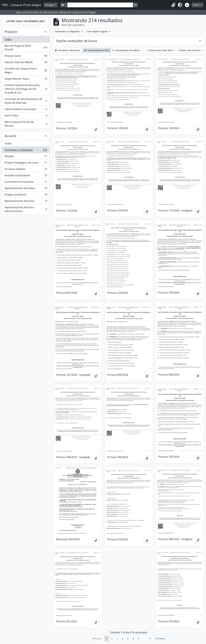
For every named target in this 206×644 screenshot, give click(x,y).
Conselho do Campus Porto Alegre (26, 70)
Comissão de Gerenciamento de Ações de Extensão (26, 101)
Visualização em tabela (126, 50)
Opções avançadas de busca (76, 41)
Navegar (50, 5)
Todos (8, 39)
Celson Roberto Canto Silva (26, 110)
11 (150, 639)
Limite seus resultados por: (26, 21)
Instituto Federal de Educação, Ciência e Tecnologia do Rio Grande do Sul (26, 89)
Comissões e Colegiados (26, 151)
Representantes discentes (26, 189)
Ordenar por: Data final (161, 50)
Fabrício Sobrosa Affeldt (26, 63)
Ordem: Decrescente (190, 50)
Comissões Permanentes (26, 182)
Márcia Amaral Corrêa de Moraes (26, 124)
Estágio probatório (26, 195)
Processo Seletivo (26, 170)
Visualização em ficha (97, 50)
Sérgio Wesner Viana (26, 79)
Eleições (26, 157)
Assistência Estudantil (26, 176)
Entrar (197, 5)
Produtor (11, 32)
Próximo (160, 639)
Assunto (10, 136)
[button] (173, 5)
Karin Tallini (26, 116)
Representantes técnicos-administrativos (26, 209)
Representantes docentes (26, 202)
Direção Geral (26, 57)
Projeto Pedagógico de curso (26, 163)
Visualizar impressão (67, 50)
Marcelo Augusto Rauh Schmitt (26, 48)
